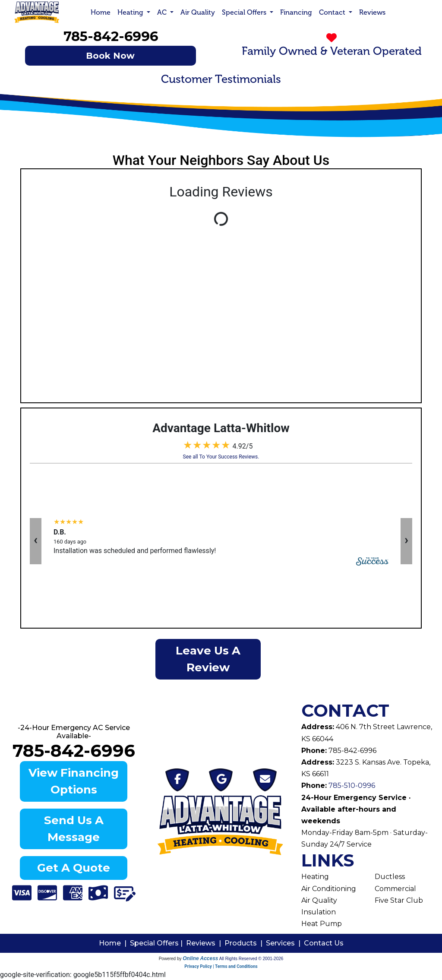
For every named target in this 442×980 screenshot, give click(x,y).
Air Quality (198, 12)
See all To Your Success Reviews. (221, 457)
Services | (285, 943)
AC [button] (163, 12)
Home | (114, 943)
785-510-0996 (351, 786)
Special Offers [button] (245, 12)
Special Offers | (158, 943)
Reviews (372, 12)
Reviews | (205, 943)
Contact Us (324, 943)
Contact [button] (333, 12)
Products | (245, 943)
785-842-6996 (111, 36)
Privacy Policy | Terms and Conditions (221, 966)
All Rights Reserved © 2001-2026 (251, 959)
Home (101, 12)
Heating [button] (131, 12)
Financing (296, 12)
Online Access (200, 958)
